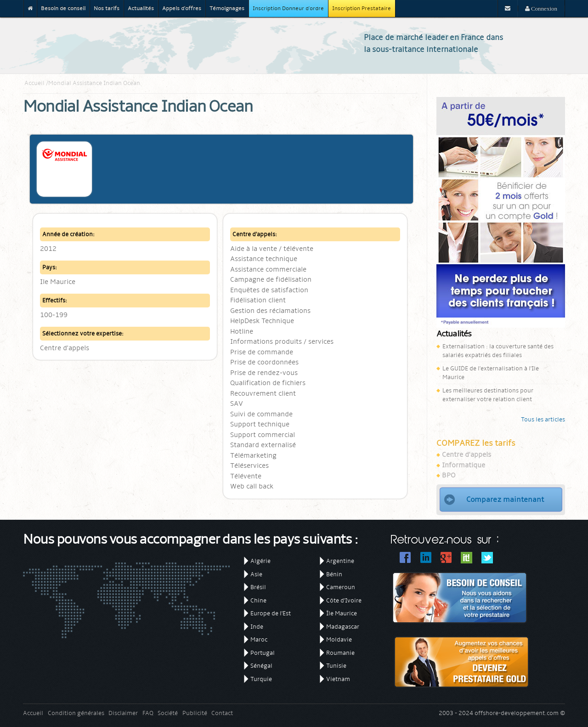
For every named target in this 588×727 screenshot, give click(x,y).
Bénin (334, 574)
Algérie (260, 561)
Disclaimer (123, 713)
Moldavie (339, 639)
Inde (257, 627)
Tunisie (336, 666)
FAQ (148, 713)
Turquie (261, 679)
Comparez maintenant (505, 499)
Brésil (258, 587)
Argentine (340, 561)
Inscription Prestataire (362, 8)
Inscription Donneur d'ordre (288, 8)
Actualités (141, 8)
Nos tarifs (107, 8)
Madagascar (343, 627)
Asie (256, 574)
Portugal (263, 653)
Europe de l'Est (271, 613)
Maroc (259, 639)
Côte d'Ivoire (344, 600)
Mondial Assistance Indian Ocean (94, 83)
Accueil (34, 83)
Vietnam (338, 679)
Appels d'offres (182, 8)
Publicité (195, 713)
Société (168, 713)
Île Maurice (342, 613)
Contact (222, 713)
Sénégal (261, 666)
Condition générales (76, 713)
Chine (258, 600)
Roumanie (340, 653)
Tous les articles (543, 419)
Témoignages (227, 8)
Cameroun (341, 587)
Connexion (543, 9)
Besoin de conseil (63, 8)
